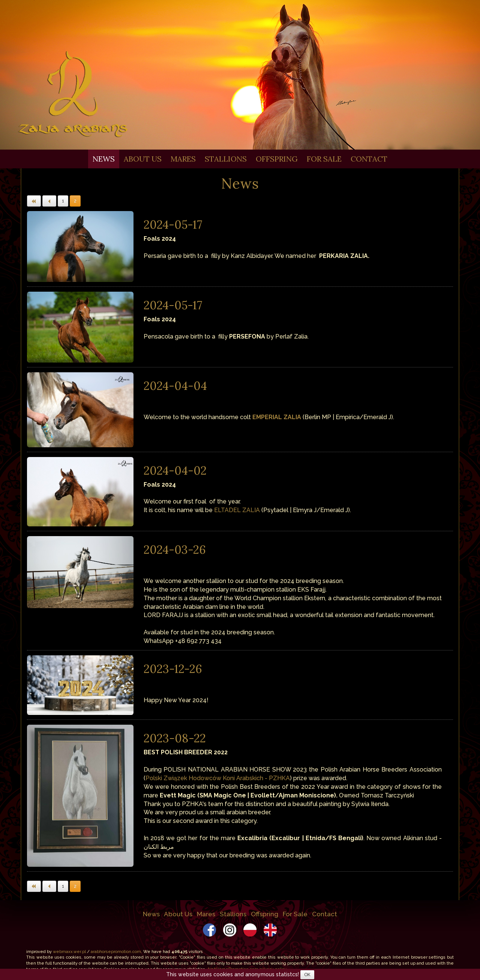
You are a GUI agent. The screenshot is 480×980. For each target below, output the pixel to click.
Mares (183, 159)
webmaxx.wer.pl (69, 952)
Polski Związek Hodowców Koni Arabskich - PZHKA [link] (218, 778)
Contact (369, 159)
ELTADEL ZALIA (237, 510)
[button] (34, 201)
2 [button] (75, 201)
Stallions (226, 159)
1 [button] (63, 201)
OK (307, 975)
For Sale (324, 159)
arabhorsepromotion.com (116, 952)
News (104, 159)
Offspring (277, 159)
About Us (143, 159)
